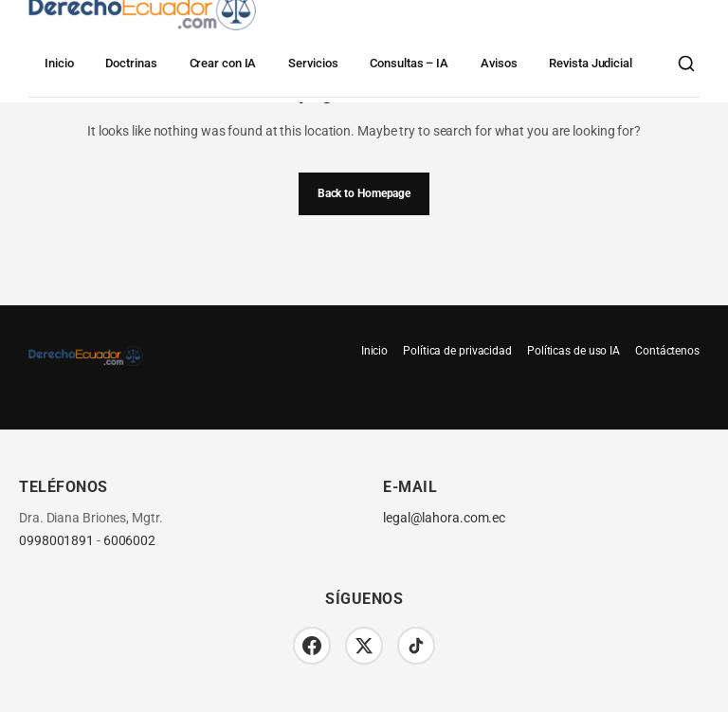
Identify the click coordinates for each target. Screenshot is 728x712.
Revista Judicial (590, 63)
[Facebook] (312, 646)
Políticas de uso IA (573, 351)
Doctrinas (131, 63)
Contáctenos (667, 351)
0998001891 (56, 541)
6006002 (129, 541)
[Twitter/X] (364, 646)
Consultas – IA (409, 63)
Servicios (313, 63)
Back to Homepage (364, 193)
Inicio (59, 63)
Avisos (499, 63)
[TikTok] (416, 646)
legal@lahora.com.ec (444, 518)
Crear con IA (223, 63)
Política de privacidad (457, 351)
